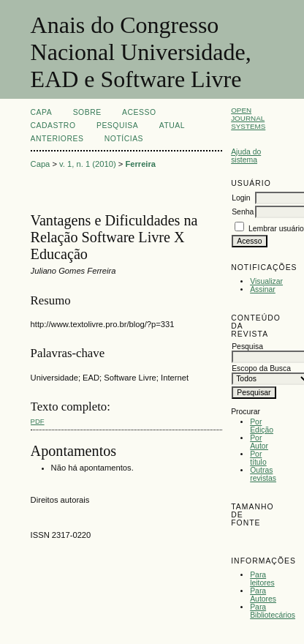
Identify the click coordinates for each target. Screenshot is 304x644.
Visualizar (266, 281)
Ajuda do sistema (246, 156)
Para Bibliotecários (273, 611)
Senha (243, 212)
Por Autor (259, 442)
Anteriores (57, 139)
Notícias (124, 139)
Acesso (139, 112)
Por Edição (262, 426)
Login (241, 198)
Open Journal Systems (248, 118)
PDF (38, 421)
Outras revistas (263, 474)
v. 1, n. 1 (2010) (88, 164)
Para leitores (262, 579)
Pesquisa (117, 126)
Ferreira (140, 164)
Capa (42, 112)
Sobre (87, 112)
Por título (258, 458)
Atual (172, 126)
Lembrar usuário (276, 229)
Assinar (263, 289)
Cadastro (53, 126)
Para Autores (263, 595)
